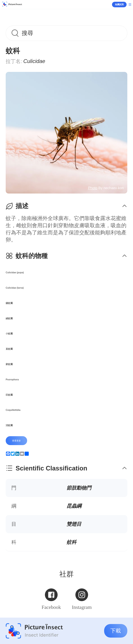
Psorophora (12, 380)
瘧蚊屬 (9, 303)
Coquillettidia (13, 410)
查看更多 (16, 441)
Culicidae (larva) (15, 288)
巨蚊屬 (9, 395)
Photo (93, 188)
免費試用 (119, 4)
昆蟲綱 (74, 506)
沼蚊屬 (9, 425)
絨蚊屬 (9, 318)
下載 (116, 631)
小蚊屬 (9, 334)
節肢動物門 (79, 488)
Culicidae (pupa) (15, 272)
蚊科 (71, 542)
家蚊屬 (9, 364)
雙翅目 (74, 524)
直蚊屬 (9, 349)
